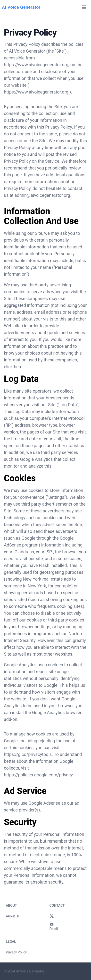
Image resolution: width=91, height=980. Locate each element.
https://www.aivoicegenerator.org (36, 65)
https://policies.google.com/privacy (38, 775)
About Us (13, 916)
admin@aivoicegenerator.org (42, 195)
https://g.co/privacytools (28, 754)
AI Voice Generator (30, 971)
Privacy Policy (16, 952)
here (18, 367)
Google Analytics (20, 665)
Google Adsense (44, 803)
